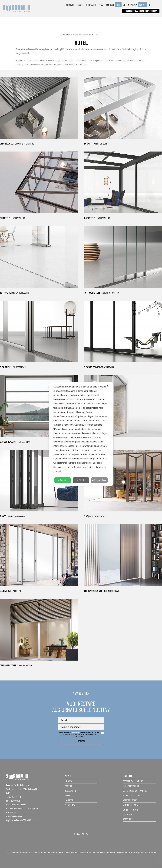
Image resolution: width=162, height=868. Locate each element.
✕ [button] (108, 386)
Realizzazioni (91, 5)
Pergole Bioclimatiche (133, 781)
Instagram (83, 835)
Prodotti (80, 5)
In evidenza (132, 5)
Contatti (143, 5)
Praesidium (128, 814)
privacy (153, 852)
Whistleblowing (146, 852)
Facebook (74, 835)
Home (68, 34)
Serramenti (128, 819)
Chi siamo (70, 5)
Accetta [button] (63, 480)
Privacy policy (75, 733)
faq (124, 5)
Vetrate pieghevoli (131, 800)
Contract (110, 5)
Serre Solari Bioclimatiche (135, 791)
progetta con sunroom (141, 11)
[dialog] (81, 434)
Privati (101, 5)
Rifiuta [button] (81, 480)
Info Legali (137, 852)
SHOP (118, 5)
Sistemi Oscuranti (131, 810)
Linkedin (78, 835)
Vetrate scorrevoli (132, 805)
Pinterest (87, 835)
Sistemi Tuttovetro (131, 795)
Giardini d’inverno (131, 786)
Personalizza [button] (99, 480)
